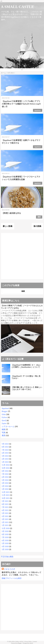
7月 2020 (5, 537)
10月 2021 (6, 498)
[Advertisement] (22, 256)
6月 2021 (5, 510)
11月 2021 (6, 495)
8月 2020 (5, 534)
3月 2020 (5, 549)
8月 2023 (5, 447)
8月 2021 (5, 504)
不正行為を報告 (7, 557)
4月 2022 (5, 483)
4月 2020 (5, 547)
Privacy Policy (28, 642)
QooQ (4, 420)
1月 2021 (5, 525)
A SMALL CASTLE (17, 7)
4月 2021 (5, 516)
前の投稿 (37, 226)
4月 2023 (5, 456)
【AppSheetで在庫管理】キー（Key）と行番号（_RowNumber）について (26, 366)
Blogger (5, 411)
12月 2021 (6, 492)
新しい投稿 (8, 226)
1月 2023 (5, 462)
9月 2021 (5, 501)
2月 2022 (5, 486)
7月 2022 (5, 474)
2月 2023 (5, 459)
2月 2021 (5, 522)
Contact (35, 642)
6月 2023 (5, 453)
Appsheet (38, 110)
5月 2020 (5, 543)
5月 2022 (5, 480)
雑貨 (4, 429)
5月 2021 (5, 513)
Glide (4, 414)
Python (5, 417)
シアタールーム (8, 427)
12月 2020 (6, 528)
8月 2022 (5, 471)
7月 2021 (5, 507)
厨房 (39, 217)
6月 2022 (5, 477)
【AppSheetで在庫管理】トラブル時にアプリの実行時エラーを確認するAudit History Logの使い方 (21, 104)
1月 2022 (5, 489)
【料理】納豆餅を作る (11, 213)
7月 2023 (5, 450)
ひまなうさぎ (10, 569)
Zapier (4, 423)
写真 (4, 433)
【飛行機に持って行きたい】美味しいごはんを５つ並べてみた (27, 388)
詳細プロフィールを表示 (12, 578)
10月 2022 (6, 468)
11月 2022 (6, 465)
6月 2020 (5, 540)
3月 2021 (5, 519)
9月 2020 (5, 531)
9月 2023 (5, 444)
